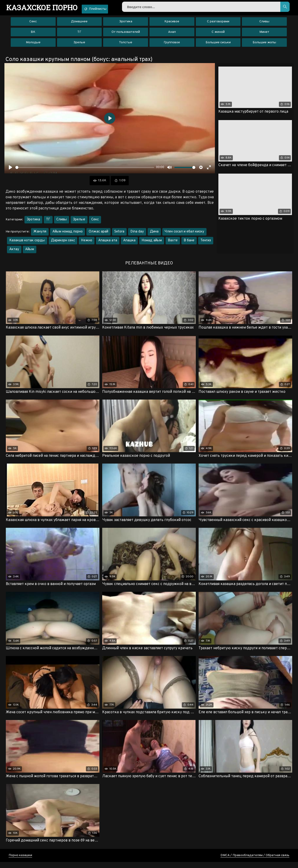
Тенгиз (206, 243)
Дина (154, 234)
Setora (119, 234)
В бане (189, 243)
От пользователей (126, 35)
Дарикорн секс (63, 243)
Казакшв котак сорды (27, 243)
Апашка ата (108, 243)
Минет (264, 35)
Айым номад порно (68, 234)
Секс (33, 24)
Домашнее (79, 24)
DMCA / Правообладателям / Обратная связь (255, 861)
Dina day (137, 234)
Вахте (173, 243)
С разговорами (218, 24)
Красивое (172, 24)
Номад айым (152, 243)
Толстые (126, 45)
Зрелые (79, 45)
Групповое (172, 45)
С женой (218, 35)
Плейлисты (106, 9)
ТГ (79, 35)
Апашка (129, 243)
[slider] (85, 170)
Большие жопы (264, 45)
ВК (33, 35)
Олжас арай (98, 234)
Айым (30, 252)
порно (46, 8)
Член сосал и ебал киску (184, 234)
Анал (172, 35)
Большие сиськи (218, 45)
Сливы (264, 24)
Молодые (33, 45)
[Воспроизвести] (10, 170)
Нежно (87, 243)
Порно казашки (20, 861)
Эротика (126, 24)
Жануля (40, 234)
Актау (14, 252)
